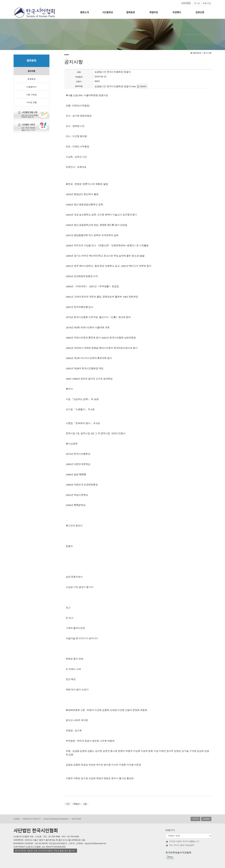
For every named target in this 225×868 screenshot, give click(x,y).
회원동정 (31, 79)
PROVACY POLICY (32, 819)
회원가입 (207, 3)
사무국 (195, 819)
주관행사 (177, 12)
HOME (17, 819)
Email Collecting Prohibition (56, 819)
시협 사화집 (31, 95)
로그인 (197, 3)
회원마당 (154, 12)
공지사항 (31, 71)
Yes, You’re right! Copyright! (180, 845)
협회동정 (131, 12)
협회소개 (84, 12)
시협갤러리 (31, 87)
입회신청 (200, 12)
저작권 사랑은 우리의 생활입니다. (183, 841)
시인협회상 (108, 12)
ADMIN (206, 819)
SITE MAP (76, 819)
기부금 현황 (31, 102)
